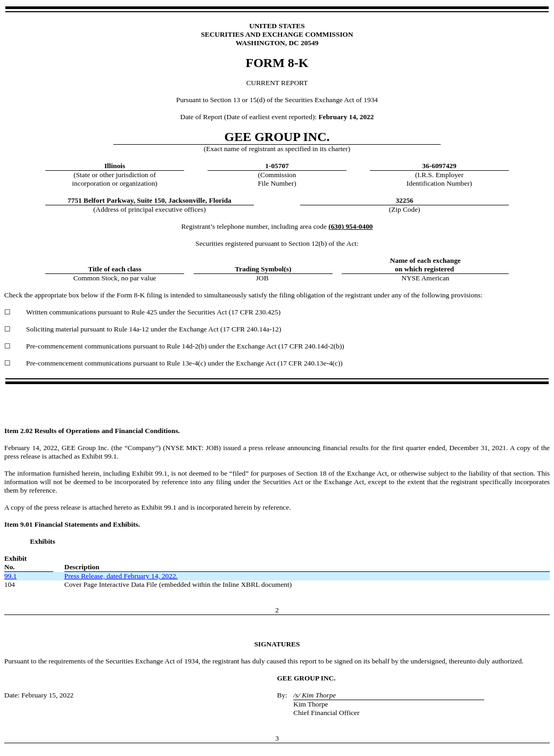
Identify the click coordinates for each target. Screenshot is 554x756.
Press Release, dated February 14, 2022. (121, 576)
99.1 (10, 576)
